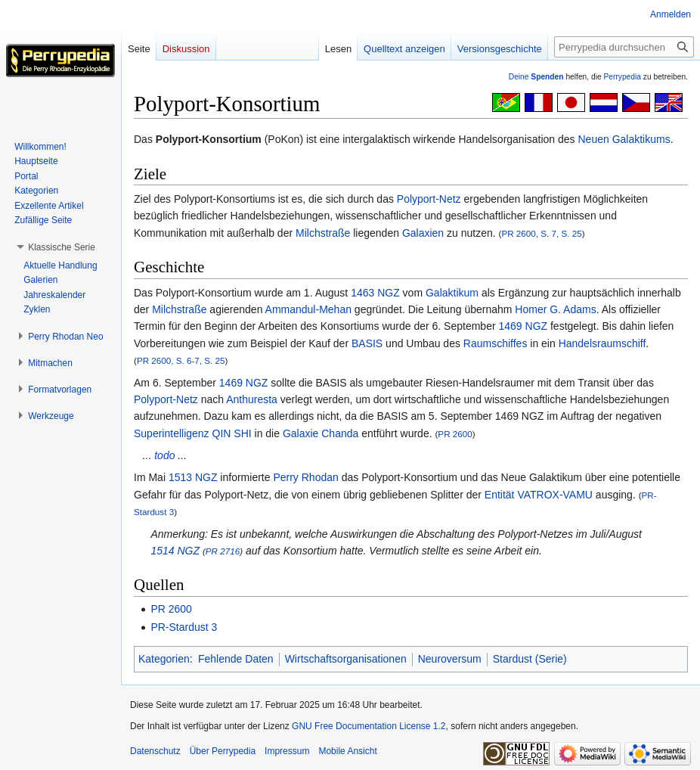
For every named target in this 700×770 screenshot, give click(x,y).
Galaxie (300, 433)
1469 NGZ (523, 326)
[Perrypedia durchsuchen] (624, 47)
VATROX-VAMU (555, 495)
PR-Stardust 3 (184, 627)
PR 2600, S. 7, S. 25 (541, 233)
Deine (536, 77)
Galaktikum (452, 293)
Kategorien (164, 659)
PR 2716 (223, 551)
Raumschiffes (496, 343)
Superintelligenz (172, 433)
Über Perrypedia (223, 751)
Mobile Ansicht (347, 751)
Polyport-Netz (429, 199)
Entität (500, 495)
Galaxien (423, 233)
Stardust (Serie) (530, 659)
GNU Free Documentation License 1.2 (369, 726)
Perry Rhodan (305, 477)
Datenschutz (155, 751)
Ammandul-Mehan (308, 309)
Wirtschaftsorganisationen (346, 659)
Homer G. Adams (555, 309)
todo (164, 455)
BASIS (367, 343)
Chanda (340, 433)
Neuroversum (450, 659)
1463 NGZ (375, 293)
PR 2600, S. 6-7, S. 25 (181, 360)
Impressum (287, 751)
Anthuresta (252, 399)
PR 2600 (455, 434)
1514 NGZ (175, 551)
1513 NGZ (193, 477)
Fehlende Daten (236, 659)
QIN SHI (232, 433)
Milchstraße (323, 233)
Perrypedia (622, 77)
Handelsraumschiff (602, 343)
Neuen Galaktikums (624, 139)
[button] (62, 247)
